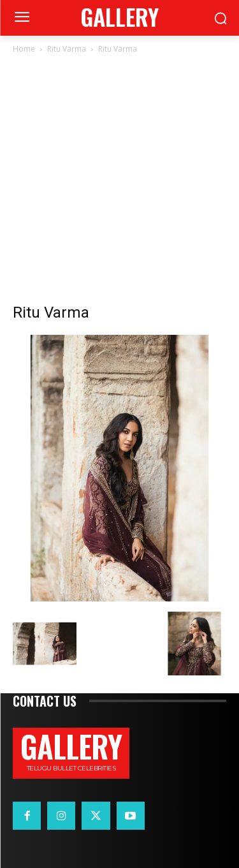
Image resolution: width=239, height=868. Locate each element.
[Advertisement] (119, 182)
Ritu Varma (67, 49)
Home (24, 49)
